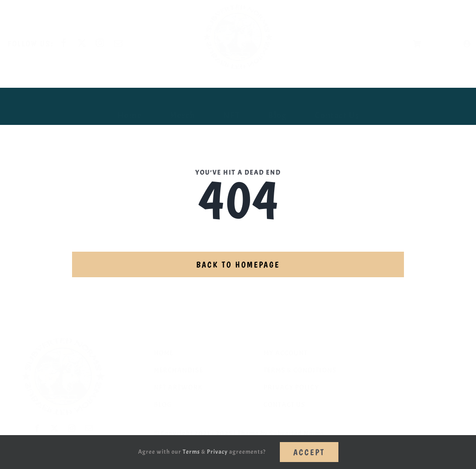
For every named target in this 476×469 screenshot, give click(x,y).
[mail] (126, 43)
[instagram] (108, 43)
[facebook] (71, 43)
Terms (191, 452)
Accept (309, 452)
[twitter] (89, 43)
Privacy (217, 452)
